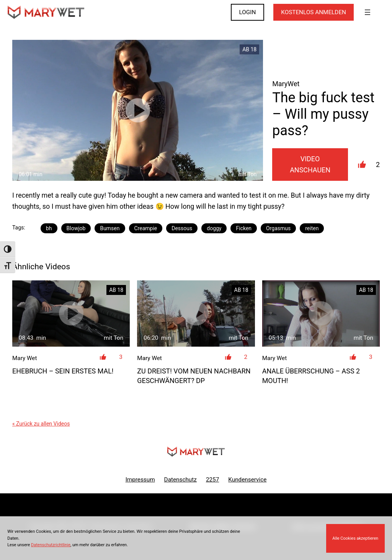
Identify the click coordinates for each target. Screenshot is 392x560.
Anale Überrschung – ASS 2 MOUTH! (311, 376)
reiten (312, 228)
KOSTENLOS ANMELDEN (314, 12)
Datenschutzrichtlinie (51, 545)
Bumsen (110, 228)
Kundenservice (247, 480)
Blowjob (76, 228)
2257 (212, 480)
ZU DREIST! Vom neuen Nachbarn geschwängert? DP (194, 376)
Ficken (244, 228)
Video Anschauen (310, 164)
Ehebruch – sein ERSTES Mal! (63, 371)
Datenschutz (180, 480)
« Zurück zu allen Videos (41, 424)
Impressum (140, 480)
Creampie (146, 228)
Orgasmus (278, 228)
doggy (214, 228)
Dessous (182, 228)
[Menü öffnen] (367, 12)
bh (49, 228)
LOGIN (248, 12)
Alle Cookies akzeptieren (355, 538)
